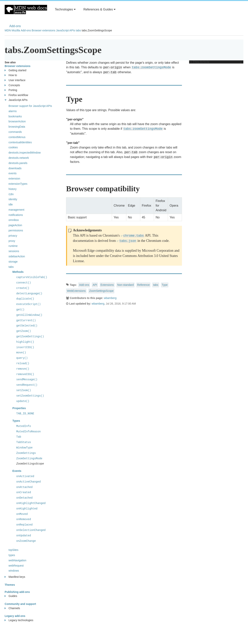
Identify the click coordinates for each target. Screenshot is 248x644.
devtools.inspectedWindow (25, 153)
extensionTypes (18, 184)
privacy (13, 236)
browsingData (17, 127)
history (12, 189)
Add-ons (15, 26)
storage (13, 262)
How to (11, 75)
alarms (13, 111)
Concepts (12, 85)
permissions (16, 230)
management (16, 210)
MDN (8, 30)
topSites (13, 550)
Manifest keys (15, 577)
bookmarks (15, 116)
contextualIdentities (20, 142)
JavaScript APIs (65, 30)
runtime (13, 246)
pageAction (15, 225)
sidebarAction (17, 256)
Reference (143, 285)
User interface (15, 80)
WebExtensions (76, 291)
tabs (78, 30)
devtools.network (19, 158)
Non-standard (125, 285)
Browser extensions (43, 30)
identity (13, 199)
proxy (12, 241)
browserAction (17, 121)
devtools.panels (18, 163)
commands (15, 132)
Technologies (65, 9)
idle (11, 204)
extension (14, 179)
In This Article (215, 62)
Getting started (15, 70)
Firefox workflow (16, 95)
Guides (11, 596)
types (12, 555)
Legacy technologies (19, 620)
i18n (11, 194)
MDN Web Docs (26, 9)
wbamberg (110, 298)
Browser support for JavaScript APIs (30, 106)
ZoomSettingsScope (101, 291)
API (95, 285)
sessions (14, 251)
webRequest (16, 566)
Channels (12, 608)
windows (14, 571)
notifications (16, 215)
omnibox (14, 220)
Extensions (107, 285)
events (12, 173)
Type (165, 285)
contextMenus (17, 137)
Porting (11, 90)
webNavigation (17, 560)
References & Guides (99, 9)
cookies (13, 147)
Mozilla (16, 30)
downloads (15, 168)
